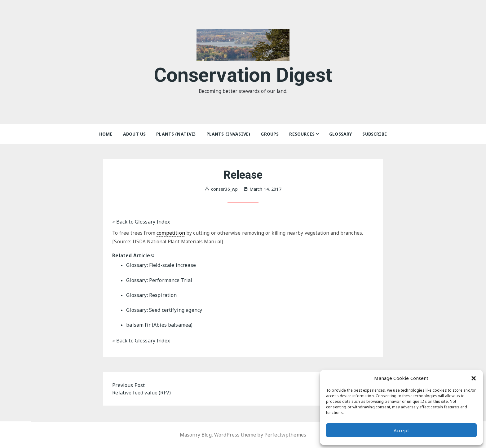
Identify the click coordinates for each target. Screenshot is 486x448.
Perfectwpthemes (286, 435)
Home (106, 134)
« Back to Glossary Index (141, 222)
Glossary (340, 134)
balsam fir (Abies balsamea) (159, 325)
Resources (302, 134)
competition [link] (171, 233)
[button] (474, 378)
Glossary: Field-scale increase (161, 266)
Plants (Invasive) (228, 134)
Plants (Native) (176, 134)
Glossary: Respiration (151, 295)
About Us (134, 134)
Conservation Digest (243, 74)
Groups (270, 134)
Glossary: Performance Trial (159, 281)
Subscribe (374, 134)
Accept (401, 430)
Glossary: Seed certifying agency (164, 310)
